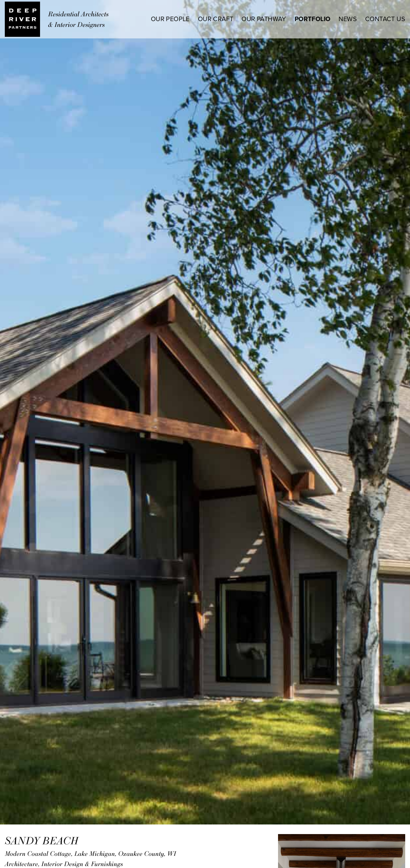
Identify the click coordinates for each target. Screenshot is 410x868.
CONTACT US (385, 19)
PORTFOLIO (313, 19)
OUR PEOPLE (170, 19)
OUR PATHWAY (264, 19)
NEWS (348, 19)
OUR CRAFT (216, 19)
